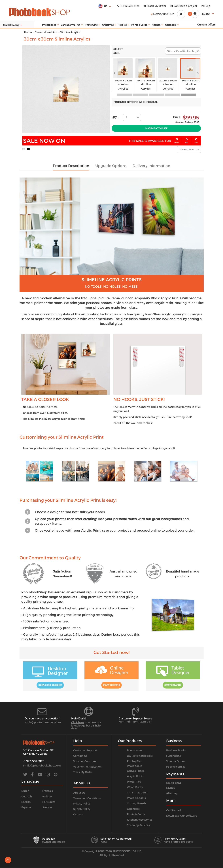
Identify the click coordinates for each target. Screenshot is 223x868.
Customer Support (85, 750)
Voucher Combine (85, 761)
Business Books (176, 750)
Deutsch (27, 796)
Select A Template (156, 128)
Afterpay (172, 793)
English (26, 802)
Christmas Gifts (137, 792)
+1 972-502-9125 (128, 6)
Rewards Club (163, 14)
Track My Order (155, 6)
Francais (48, 791)
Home (28, 32)
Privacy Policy (82, 803)
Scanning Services (138, 825)
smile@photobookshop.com (43, 722)
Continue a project (184, 6)
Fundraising (174, 756)
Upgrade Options (111, 166)
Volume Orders (176, 761)
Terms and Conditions (87, 798)
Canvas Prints (135, 771)
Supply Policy (82, 809)
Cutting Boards (137, 803)
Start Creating (111, 685)
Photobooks (135, 750)
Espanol (26, 807)
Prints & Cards (136, 814)
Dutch (25, 791)
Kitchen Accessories (140, 820)
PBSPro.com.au (176, 767)
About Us (79, 793)
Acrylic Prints (135, 776)
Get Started (174, 810)
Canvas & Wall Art (46, 32)
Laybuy (171, 788)
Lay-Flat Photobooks (140, 756)
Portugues (49, 802)
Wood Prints (135, 787)
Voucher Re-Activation (87, 767)
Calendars (133, 809)
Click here (77, 722)
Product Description (71, 166)
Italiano (47, 796)
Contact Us (80, 756)
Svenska (47, 807)
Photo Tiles (134, 782)
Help (206, 6)
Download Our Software (182, 816)
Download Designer (50, 685)
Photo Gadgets (136, 798)
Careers (78, 814)
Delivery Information (151, 166)
